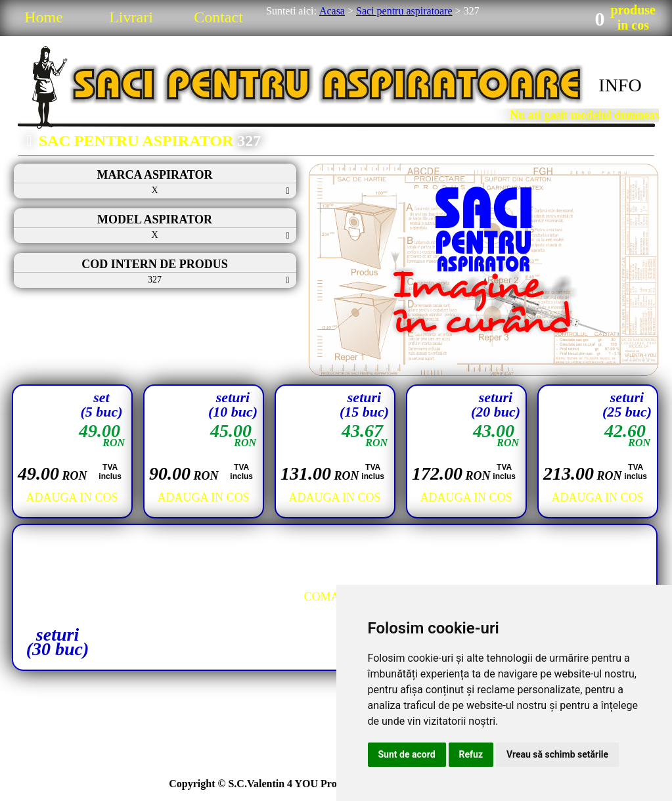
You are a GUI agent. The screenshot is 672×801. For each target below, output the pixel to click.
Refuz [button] (471, 754)
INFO (620, 85)
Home (44, 17)
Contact (218, 17)
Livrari (131, 17)
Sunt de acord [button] (407, 754)
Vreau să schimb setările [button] (557, 754)
